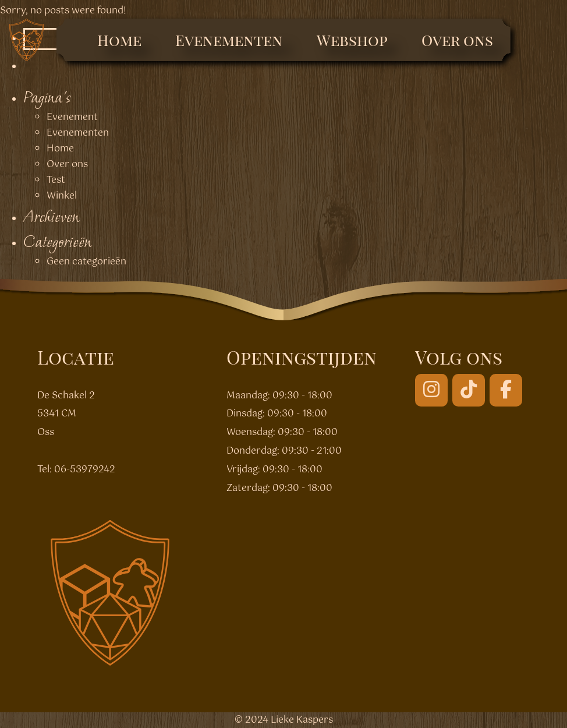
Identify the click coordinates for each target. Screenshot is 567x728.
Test (56, 180)
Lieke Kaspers (302, 720)
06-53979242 (85, 470)
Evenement (72, 117)
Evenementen (229, 40)
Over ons (457, 40)
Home (119, 40)
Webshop (352, 40)
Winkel (62, 196)
